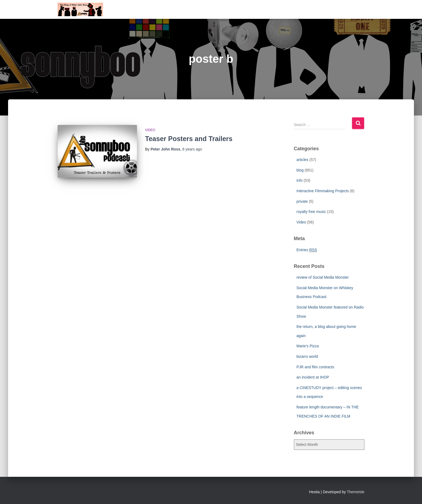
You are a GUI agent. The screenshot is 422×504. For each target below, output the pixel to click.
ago (192, 149)
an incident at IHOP (313, 377)
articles (303, 160)
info (300, 180)
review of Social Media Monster (323, 277)
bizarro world (307, 356)
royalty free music (311, 212)
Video (150, 130)
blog (300, 170)
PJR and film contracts (315, 367)
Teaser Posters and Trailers (189, 139)
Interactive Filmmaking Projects (323, 191)
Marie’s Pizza (308, 346)
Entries (307, 250)
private (302, 201)
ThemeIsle (356, 492)
